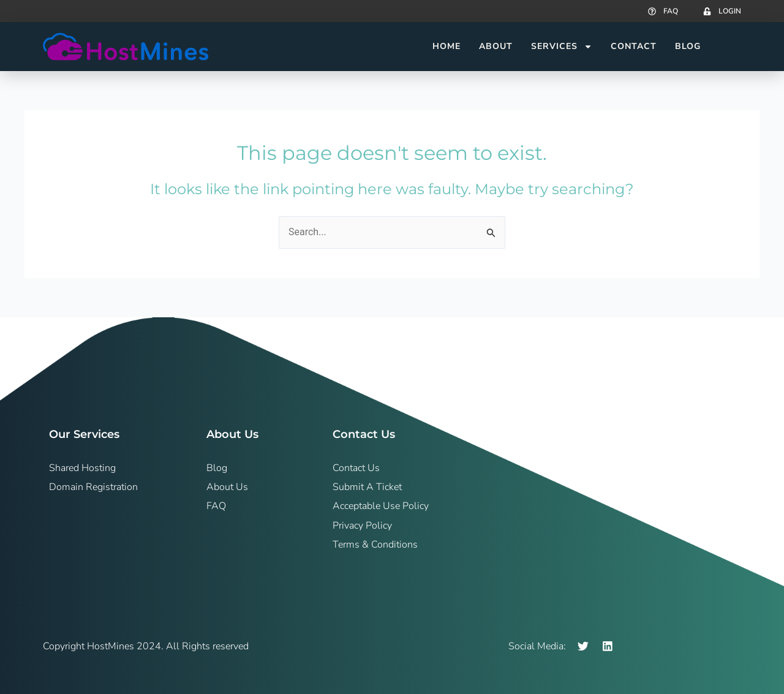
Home (447, 46)
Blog (688, 46)
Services (562, 47)
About (496, 46)
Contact (634, 46)
